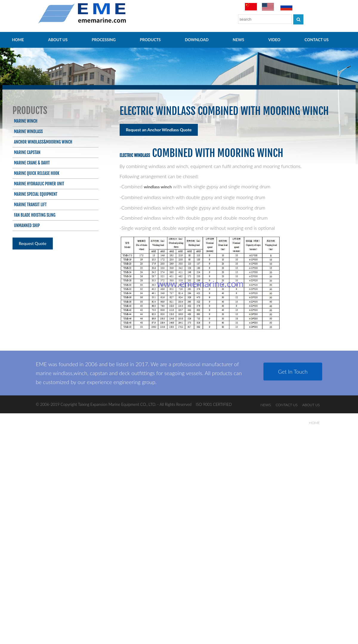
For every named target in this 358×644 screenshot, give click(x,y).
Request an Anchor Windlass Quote (159, 130)
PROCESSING (104, 40)
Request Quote (33, 243)
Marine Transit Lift (30, 205)
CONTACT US (317, 40)
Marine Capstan (27, 152)
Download (197, 40)
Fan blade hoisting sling (35, 215)
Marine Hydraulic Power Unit (39, 184)
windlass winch (158, 187)
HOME (18, 40)
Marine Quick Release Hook (37, 173)
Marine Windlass (28, 131)
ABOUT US (58, 40)
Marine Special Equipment (36, 194)
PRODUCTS (150, 40)
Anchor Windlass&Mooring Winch (43, 142)
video (274, 40)
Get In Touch (293, 372)
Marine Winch (26, 121)
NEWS (238, 40)
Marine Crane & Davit (32, 163)
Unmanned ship (27, 225)
